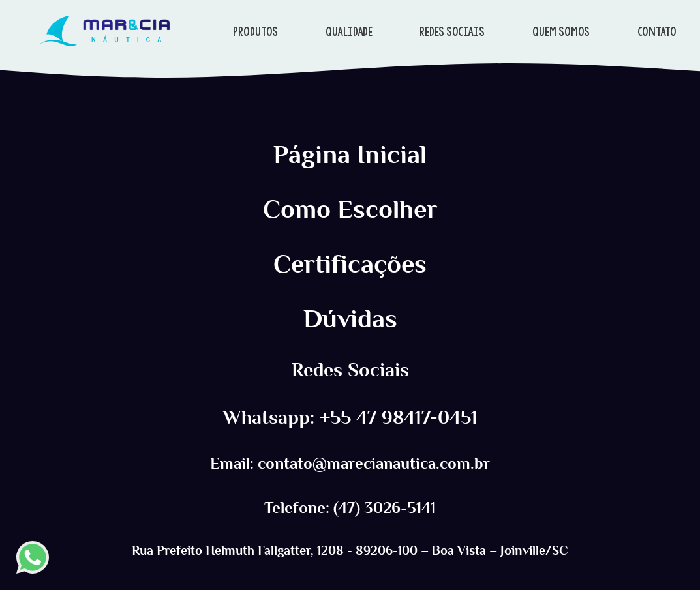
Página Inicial (350, 155)
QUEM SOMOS (561, 31)
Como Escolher (350, 209)
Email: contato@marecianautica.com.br (350, 464)
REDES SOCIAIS (452, 31)
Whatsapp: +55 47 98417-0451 (350, 418)
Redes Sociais (350, 370)
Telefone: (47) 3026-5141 (350, 508)
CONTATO (657, 31)
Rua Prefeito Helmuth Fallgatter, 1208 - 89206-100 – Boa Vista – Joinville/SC (350, 550)
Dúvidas (350, 319)
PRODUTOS (255, 31)
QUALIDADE (349, 31)
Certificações (350, 264)
